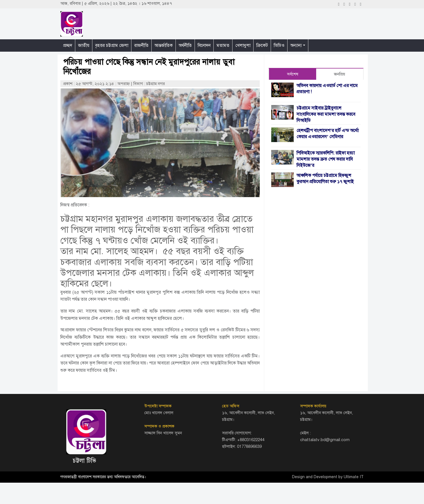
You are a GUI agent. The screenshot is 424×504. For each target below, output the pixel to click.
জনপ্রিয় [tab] (339, 74)
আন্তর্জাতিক (164, 45)
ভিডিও (279, 45)
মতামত (223, 45)
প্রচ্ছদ (68, 45)
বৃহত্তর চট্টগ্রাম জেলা (112, 45)
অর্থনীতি (185, 45)
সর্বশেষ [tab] (293, 74)
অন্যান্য (296, 45)
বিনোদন (204, 45)
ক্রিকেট (262, 45)
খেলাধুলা (243, 45)
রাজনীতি (141, 45)
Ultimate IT (354, 477)
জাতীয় (84, 45)
